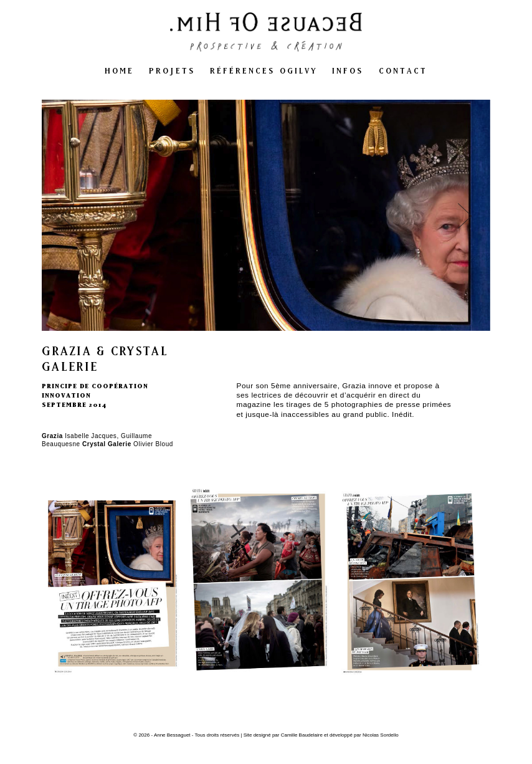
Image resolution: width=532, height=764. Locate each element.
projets (172, 71)
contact (403, 71)
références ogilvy (264, 71)
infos (348, 71)
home (119, 71)
